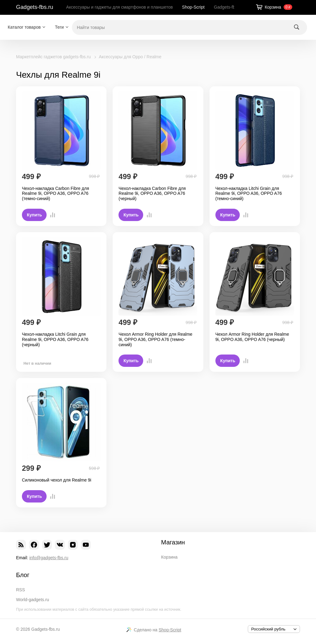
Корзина (169, 557)
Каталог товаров (24, 27)
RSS (21, 590)
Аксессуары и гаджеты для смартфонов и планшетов (119, 7)
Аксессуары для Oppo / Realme (130, 57)
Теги (59, 27)
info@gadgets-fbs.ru (49, 558)
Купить (34, 215)
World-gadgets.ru (33, 600)
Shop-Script (193, 7)
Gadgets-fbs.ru (35, 7)
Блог (23, 575)
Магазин (173, 542)
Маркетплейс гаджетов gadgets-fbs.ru (53, 57)
